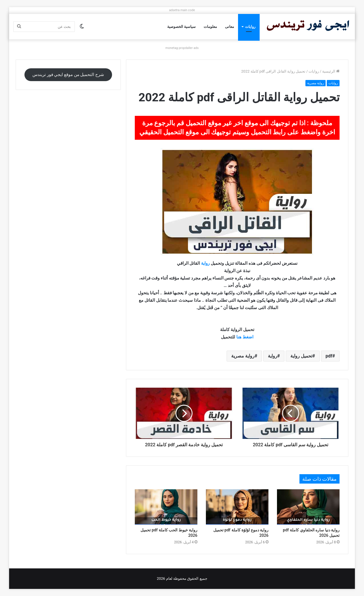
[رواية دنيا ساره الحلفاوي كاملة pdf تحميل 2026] (308, 507)
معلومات (210, 27)
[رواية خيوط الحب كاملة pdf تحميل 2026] (166, 507)
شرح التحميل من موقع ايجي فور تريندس (68, 75)
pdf (329, 356)
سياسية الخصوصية (181, 27)
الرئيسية (331, 71)
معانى (229, 27)
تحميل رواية (301, 356)
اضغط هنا (245, 337)
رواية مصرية (316, 83)
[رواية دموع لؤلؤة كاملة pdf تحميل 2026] (237, 507)
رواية (205, 263)
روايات (250, 27)
